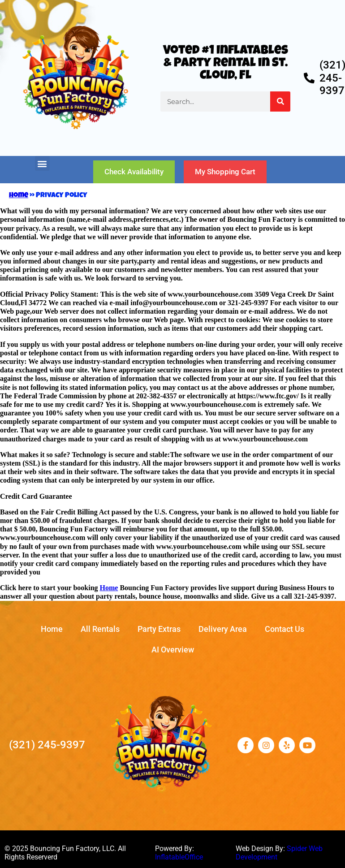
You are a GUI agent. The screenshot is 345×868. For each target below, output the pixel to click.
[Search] (280, 101)
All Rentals (100, 629)
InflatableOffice (179, 857)
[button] (42, 163)
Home (19, 196)
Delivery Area (223, 629)
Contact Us (285, 629)
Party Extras (159, 629)
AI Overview (173, 650)
